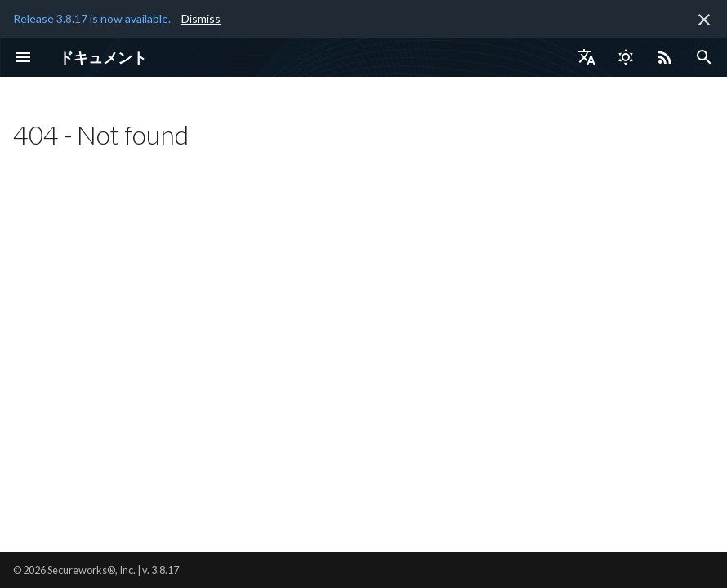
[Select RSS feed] (665, 57)
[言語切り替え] (587, 57)
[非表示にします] (704, 20)
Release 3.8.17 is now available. (92, 18)
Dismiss (201, 18)
